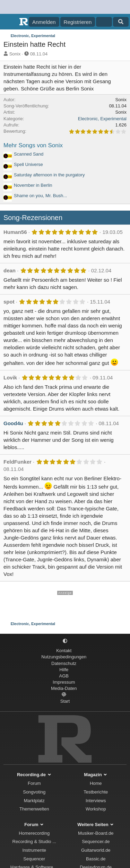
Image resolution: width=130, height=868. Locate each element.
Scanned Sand (29, 154)
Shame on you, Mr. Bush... (40, 196)
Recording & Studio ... (34, 841)
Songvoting (34, 792)
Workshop (96, 809)
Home (96, 783)
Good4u (13, 423)
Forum (34, 783)
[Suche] (121, 22)
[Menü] (10, 22)
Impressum (64, 682)
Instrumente (34, 850)
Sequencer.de (96, 841)
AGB (64, 676)
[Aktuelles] (104, 22)
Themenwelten (34, 809)
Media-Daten (64, 688)
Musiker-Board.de (96, 833)
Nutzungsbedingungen (64, 657)
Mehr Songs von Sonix (33, 145)
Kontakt (64, 651)
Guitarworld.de (96, 850)
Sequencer (34, 859)
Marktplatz (34, 801)
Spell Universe (28, 164)
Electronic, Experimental (102, 119)
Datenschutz (64, 663)
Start (65, 701)
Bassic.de (96, 859)
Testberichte (96, 792)
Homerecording (34, 833)
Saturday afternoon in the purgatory (49, 175)
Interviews (96, 801)
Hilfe (64, 670)
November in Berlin (33, 185)
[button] (65, 641)
